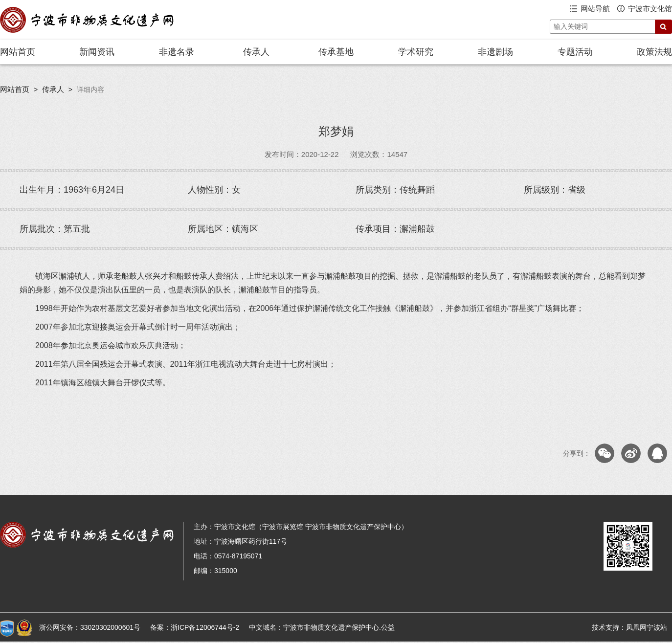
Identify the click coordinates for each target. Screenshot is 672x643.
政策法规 (654, 52)
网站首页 (18, 52)
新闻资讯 (97, 52)
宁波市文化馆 (650, 9)
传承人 (256, 52)
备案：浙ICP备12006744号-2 (195, 627)
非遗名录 (177, 52)
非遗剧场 (495, 52)
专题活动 (575, 52)
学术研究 (416, 52)
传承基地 (336, 52)
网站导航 (595, 9)
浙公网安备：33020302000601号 (90, 627)
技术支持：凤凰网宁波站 (629, 627)
